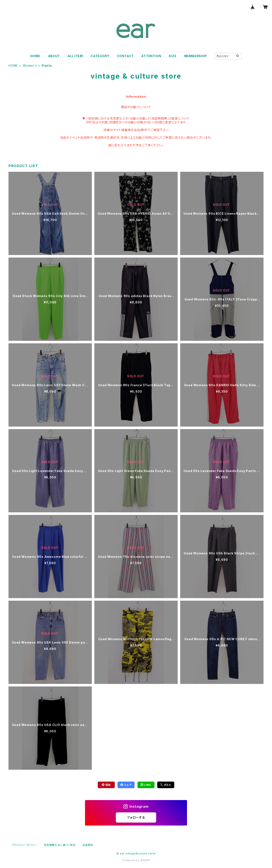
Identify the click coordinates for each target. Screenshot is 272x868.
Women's (30, 66)
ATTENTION (151, 56)
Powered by (136, 860)
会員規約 (88, 845)
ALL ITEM (75, 56)
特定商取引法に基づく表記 (60, 845)
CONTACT (125, 56)
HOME (35, 56)
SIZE (173, 56)
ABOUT (54, 56)
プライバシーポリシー (24, 845)
